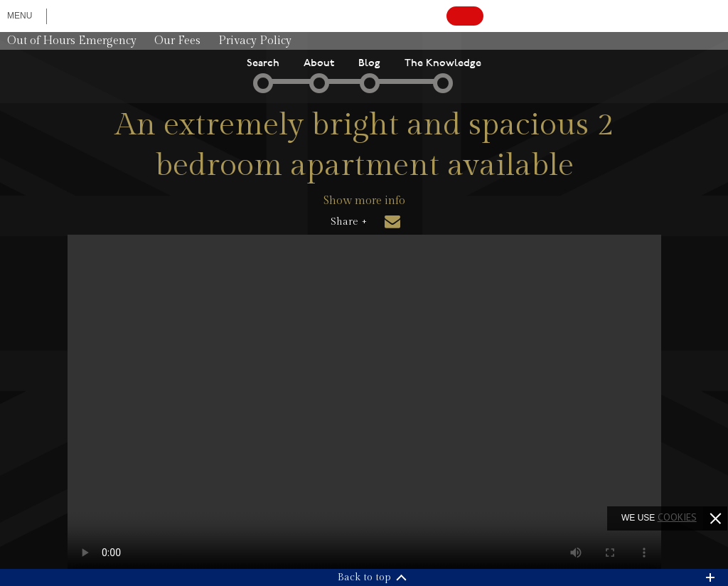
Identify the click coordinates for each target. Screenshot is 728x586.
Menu (20, 16)
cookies (677, 517)
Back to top (364, 577)
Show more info (364, 201)
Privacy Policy (255, 41)
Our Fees (177, 41)
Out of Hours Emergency (72, 41)
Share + (349, 222)
